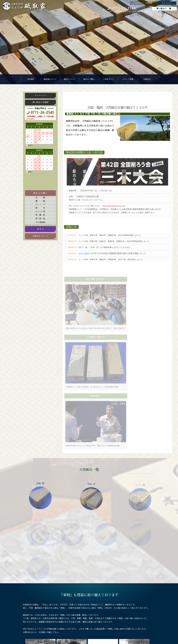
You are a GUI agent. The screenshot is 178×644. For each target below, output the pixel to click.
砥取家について (50, 79)
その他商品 (40, 222)
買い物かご (164, 9)
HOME (31, 79)
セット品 (40, 211)
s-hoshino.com (101, 642)
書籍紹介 (84, 619)
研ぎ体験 (56, 619)
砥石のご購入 (89, 79)
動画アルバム (86, 611)
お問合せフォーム (40, 236)
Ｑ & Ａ (40, 229)
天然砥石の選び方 (59, 611)
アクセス (137, 3)
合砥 (40, 198)
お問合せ (149, 3)
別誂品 (40, 219)
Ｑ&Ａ (55, 615)
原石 (40, 208)
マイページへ (167, 3)
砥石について (70, 79)
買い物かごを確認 (40, 102)
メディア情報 (128, 79)
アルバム (84, 607)
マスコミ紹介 (84, 256)
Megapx (82, 642)
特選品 (40, 215)
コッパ (40, 205)
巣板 (40, 201)
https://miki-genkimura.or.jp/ (115, 208)
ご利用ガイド (108, 79)
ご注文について (58, 607)
